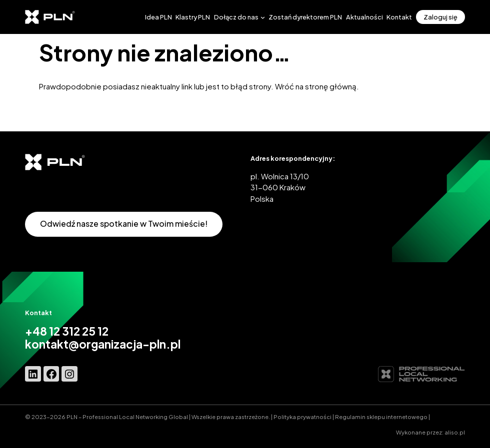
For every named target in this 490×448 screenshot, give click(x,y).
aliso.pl (455, 432)
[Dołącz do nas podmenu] (263, 17)
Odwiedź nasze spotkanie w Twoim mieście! (124, 224)
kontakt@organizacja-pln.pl (103, 344)
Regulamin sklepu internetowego (381, 417)
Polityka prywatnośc (302, 417)
